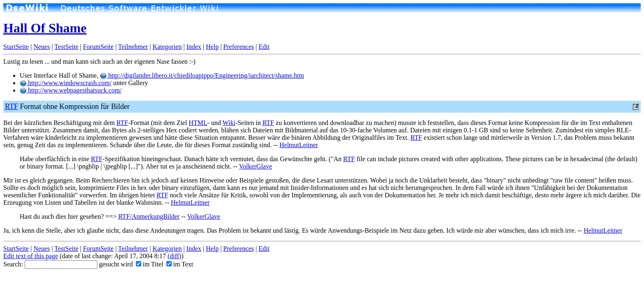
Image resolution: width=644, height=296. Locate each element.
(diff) (174, 256)
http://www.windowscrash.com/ (66, 83)
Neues (41, 47)
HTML (198, 123)
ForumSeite (98, 47)
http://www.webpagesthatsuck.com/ (71, 90)
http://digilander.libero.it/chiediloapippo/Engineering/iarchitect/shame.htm (202, 75)
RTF (11, 106)
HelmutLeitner (299, 145)
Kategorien (167, 47)
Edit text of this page (31, 256)
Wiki (229, 123)
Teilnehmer (133, 47)
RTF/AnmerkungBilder (149, 216)
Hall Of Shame (45, 28)
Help (212, 47)
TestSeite (66, 47)
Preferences (239, 47)
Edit (264, 47)
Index (194, 47)
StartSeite (16, 47)
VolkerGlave (256, 166)
